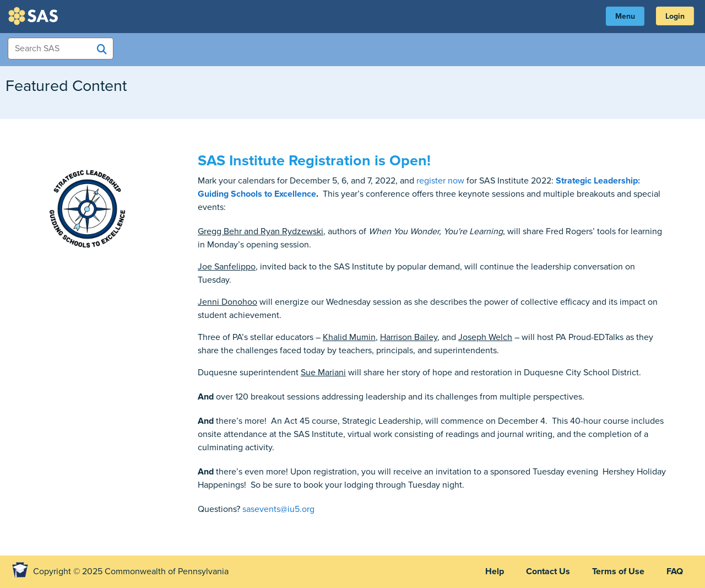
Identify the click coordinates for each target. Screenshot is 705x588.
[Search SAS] (102, 49)
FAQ (675, 571)
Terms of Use (618, 571)
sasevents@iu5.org (278, 509)
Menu (625, 16)
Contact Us (548, 571)
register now (440, 181)
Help (495, 571)
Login (675, 16)
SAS (35, 16)
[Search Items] (61, 48)
